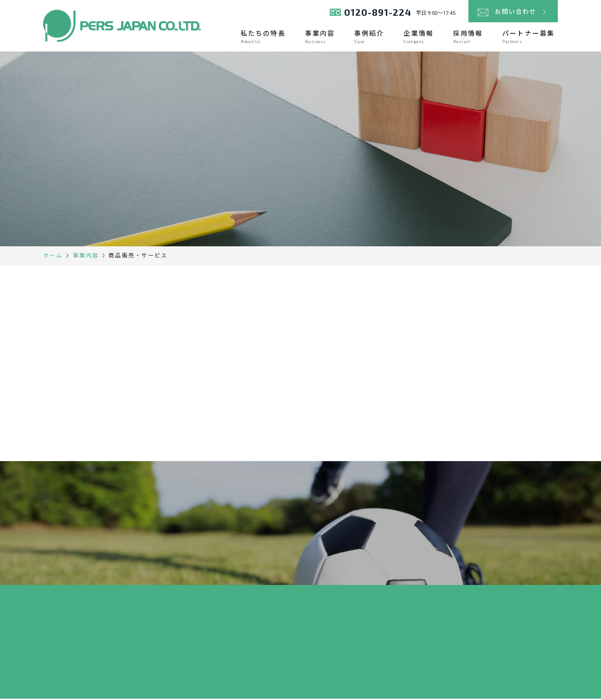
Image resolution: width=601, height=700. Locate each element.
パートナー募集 (528, 38)
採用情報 (468, 38)
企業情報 (418, 38)
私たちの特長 (263, 38)
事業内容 (320, 38)
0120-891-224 (372, 14)
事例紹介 (369, 38)
